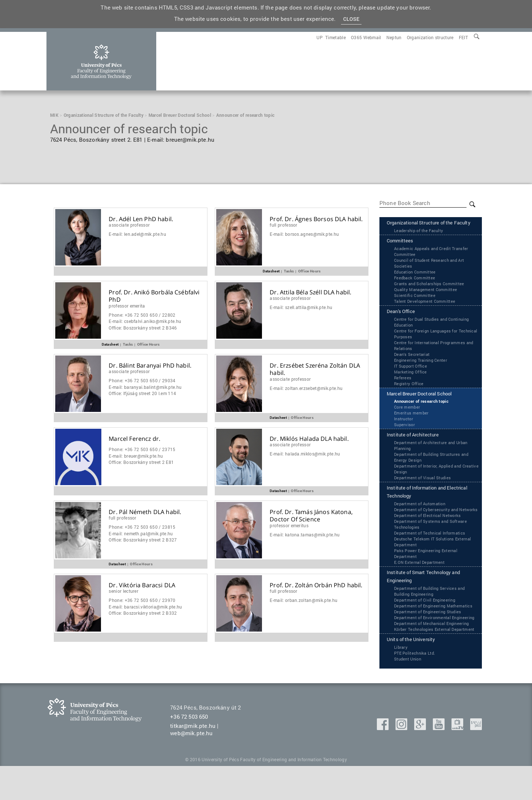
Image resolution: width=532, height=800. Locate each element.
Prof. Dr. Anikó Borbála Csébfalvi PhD (154, 296)
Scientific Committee (415, 305)
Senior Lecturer (123, 591)
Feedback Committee (416, 288)
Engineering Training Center (423, 371)
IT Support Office (411, 377)
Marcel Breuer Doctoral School (426, 405)
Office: (143, 328)
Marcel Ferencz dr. (134, 439)
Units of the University (415, 673)
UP (320, 37)
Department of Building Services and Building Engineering (432, 613)
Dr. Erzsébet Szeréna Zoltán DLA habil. (315, 369)
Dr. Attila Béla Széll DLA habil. (310, 292)
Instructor (404, 431)
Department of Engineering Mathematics (436, 627)
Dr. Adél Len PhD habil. (141, 219)
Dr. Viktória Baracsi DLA (142, 585)
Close (351, 19)
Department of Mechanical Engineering (435, 651)
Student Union (409, 693)
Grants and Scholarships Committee (432, 294)
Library (401, 681)
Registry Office (409, 394)
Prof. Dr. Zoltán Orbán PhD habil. (316, 585)
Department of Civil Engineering (427, 621)
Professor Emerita (127, 306)
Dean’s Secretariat (413, 365)
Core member (408, 419)
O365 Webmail (366, 37)
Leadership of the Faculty (420, 240)
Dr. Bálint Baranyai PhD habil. (150, 366)
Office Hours (310, 271)
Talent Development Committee (426, 311)
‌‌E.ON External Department (421, 582)
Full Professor (283, 225)
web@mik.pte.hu (191, 767)
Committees (402, 251)
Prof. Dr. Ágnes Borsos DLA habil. (316, 219)
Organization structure (430, 37)
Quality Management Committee (428, 299)
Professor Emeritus (289, 525)
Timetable (336, 37)
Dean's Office (403, 322)
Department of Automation (422, 518)
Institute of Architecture (417, 447)
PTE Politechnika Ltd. (416, 687)
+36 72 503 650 (189, 751)
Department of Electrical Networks (430, 535)
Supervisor (405, 436)
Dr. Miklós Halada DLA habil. (309, 439)
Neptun (394, 37)
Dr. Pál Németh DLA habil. (145, 512)
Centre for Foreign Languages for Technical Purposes (428, 345)
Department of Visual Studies (424, 490)
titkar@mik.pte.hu (193, 760)
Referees (403, 388)
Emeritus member (412, 425)
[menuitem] (463, 37)
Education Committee (416, 282)
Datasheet (271, 271)
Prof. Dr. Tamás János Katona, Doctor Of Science (311, 516)
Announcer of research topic (423, 413)
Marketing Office (411, 383)
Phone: (142, 315)
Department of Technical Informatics (432, 553)
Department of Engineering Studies (430, 633)
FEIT (463, 37)
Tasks (289, 271)
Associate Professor (129, 225)
